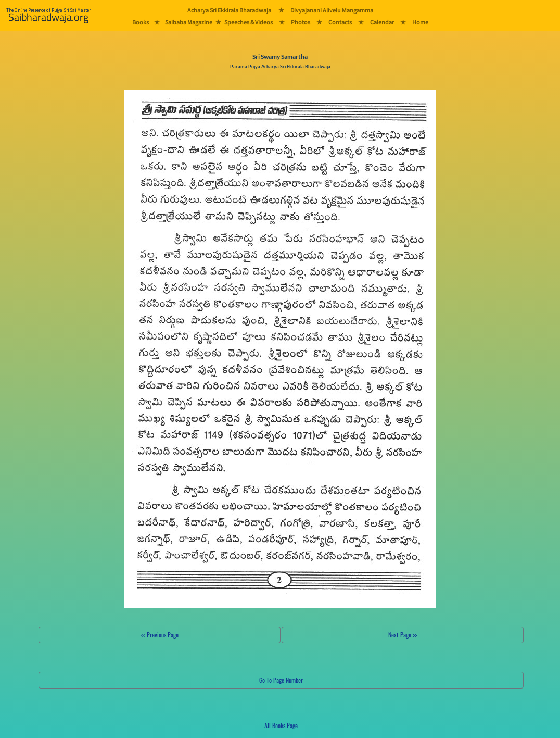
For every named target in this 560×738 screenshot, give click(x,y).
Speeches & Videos (249, 22)
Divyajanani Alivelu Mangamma (332, 10)
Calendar (382, 22)
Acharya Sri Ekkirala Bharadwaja (229, 10)
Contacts (340, 22)
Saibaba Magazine (189, 22)
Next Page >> (403, 635)
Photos (301, 22)
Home (420, 22)
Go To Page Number (281, 680)
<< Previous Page (160, 635)
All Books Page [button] (281, 725)
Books (141, 22)
